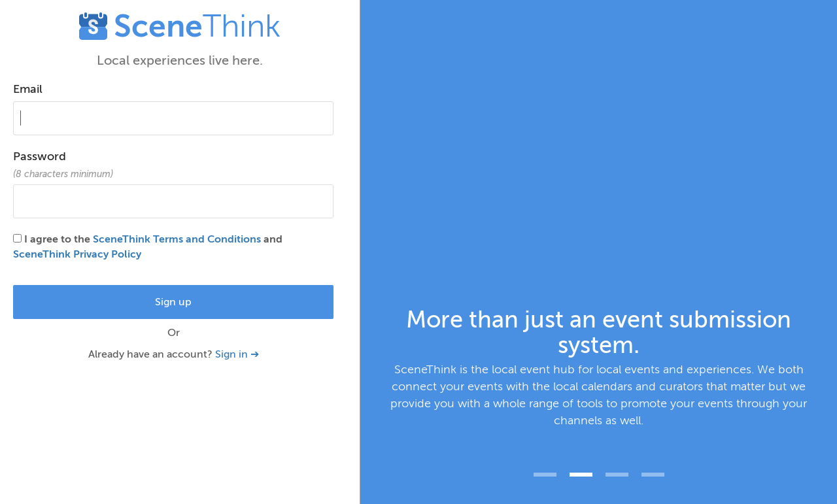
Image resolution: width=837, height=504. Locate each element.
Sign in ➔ (237, 354)
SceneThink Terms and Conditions (177, 239)
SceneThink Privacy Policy (77, 254)
